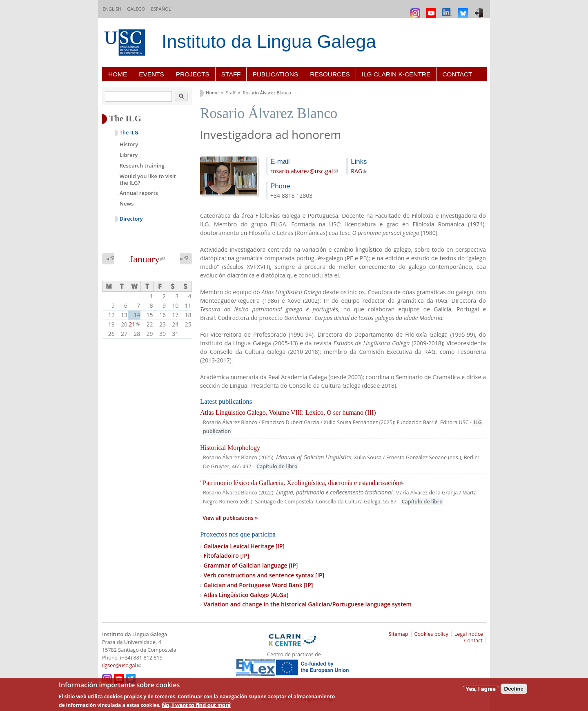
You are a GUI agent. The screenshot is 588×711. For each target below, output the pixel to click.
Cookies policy (431, 634)
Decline (514, 689)
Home (118, 74)
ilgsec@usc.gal (122, 665)
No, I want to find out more (196, 705)
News (127, 203)
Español (161, 9)
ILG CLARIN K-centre (396, 74)
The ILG (129, 133)
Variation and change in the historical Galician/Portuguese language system (307, 604)
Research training (142, 165)
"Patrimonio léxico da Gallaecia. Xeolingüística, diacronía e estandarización (302, 483)
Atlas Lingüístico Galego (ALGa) (246, 595)
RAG (359, 171)
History (129, 144)
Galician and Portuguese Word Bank (258, 585)
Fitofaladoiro (226, 556)
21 (134, 324)
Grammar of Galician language (251, 565)
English (112, 9)
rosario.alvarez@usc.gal (304, 171)
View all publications (229, 518)
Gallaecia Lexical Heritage (244, 546)
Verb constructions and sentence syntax (264, 575)
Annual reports (139, 193)
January (147, 259)
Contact (457, 74)
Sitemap (399, 634)
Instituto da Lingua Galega (269, 41)
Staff (231, 74)
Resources (330, 74)
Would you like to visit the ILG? (148, 179)
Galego (136, 9)
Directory (131, 219)
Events (151, 74)
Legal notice (469, 634)
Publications (275, 74)
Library (129, 155)
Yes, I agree (481, 689)
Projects (193, 74)
